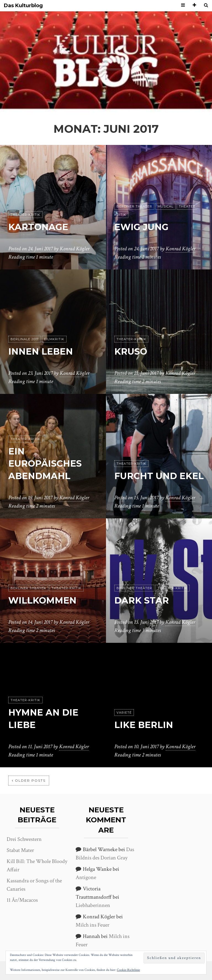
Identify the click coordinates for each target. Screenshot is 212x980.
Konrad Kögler (75, 249)
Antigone (86, 877)
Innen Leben (41, 351)
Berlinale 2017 (25, 339)
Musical (165, 206)
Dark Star (142, 600)
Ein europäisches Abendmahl (45, 464)
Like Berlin (144, 725)
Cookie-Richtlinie (128, 970)
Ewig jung (141, 227)
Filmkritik (54, 339)
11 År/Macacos (22, 900)
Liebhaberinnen (93, 905)
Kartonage (38, 227)
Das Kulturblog (23, 6)
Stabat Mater (20, 850)
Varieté (124, 713)
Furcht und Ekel (159, 476)
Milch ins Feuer (92, 925)
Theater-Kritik (25, 215)
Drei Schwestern (24, 839)
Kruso (131, 351)
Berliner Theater (134, 206)
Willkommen (42, 600)
